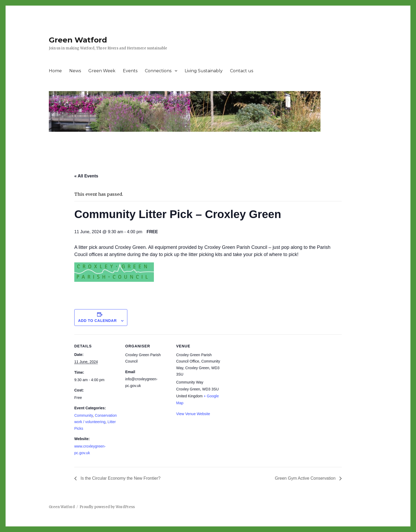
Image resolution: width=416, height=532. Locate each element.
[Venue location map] (255, 371)
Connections (158, 71)
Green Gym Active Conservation (306, 478)
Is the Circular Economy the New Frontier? (120, 478)
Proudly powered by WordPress (107, 507)
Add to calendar (97, 321)
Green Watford (78, 40)
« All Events (86, 176)
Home (55, 71)
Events (130, 71)
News (75, 71)
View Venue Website (193, 414)
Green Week (102, 71)
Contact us (242, 71)
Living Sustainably (204, 71)
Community (84, 415)
